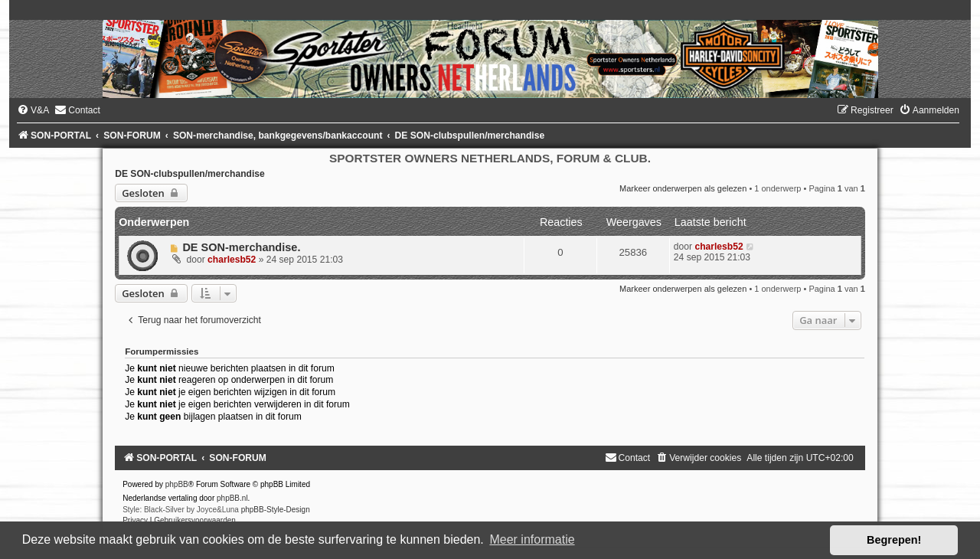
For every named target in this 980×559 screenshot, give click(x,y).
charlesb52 (232, 260)
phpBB (177, 484)
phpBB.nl (232, 498)
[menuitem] (33, 110)
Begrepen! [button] (894, 540)
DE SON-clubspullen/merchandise (190, 174)
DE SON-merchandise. (241, 247)
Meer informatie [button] (532, 539)
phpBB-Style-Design (276, 510)
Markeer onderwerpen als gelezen (683, 188)
